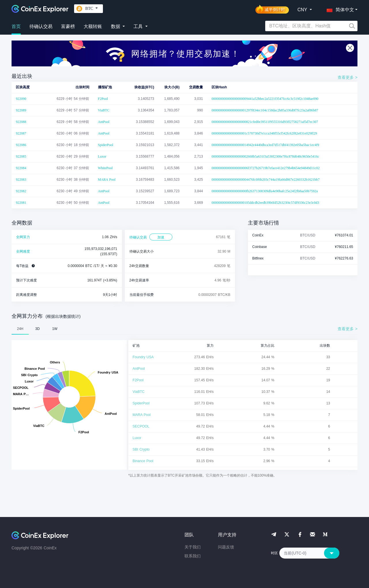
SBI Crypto (141, 449)
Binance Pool (143, 461)
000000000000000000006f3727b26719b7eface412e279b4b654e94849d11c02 (266, 168)
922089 (21, 110)
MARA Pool (107, 180)
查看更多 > (348, 77)
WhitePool (105, 168)
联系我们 (193, 556)
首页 (16, 26)
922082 (21, 191)
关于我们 (193, 547)
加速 (161, 237)
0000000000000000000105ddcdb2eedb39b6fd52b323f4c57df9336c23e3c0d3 (265, 203)
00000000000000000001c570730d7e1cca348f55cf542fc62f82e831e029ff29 (264, 133)
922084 (21, 168)
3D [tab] (37, 329)
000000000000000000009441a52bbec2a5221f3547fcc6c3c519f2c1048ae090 (265, 99)
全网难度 (23, 251)
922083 (21, 180)
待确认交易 (41, 26)
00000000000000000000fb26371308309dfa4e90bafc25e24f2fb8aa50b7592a (265, 191)
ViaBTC (104, 110)
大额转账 (93, 26)
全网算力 (23, 237)
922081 (21, 203)
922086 (21, 145)
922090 (21, 99)
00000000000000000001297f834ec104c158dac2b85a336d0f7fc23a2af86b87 (265, 110)
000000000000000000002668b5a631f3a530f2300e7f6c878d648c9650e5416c (265, 156)
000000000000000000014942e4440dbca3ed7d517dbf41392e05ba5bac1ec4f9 (265, 145)
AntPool (104, 122)
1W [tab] (55, 329)
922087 (21, 133)
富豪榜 (68, 26)
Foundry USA (143, 357)
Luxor (102, 156)
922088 (21, 122)
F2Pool (103, 99)
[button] (339, 9)
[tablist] (184, 329)
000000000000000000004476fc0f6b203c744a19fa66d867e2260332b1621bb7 (266, 180)
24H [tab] (20, 329)
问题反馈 (226, 547)
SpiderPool (106, 145)
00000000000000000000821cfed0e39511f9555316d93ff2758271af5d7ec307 (265, 122)
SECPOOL (141, 426)
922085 (21, 156)
